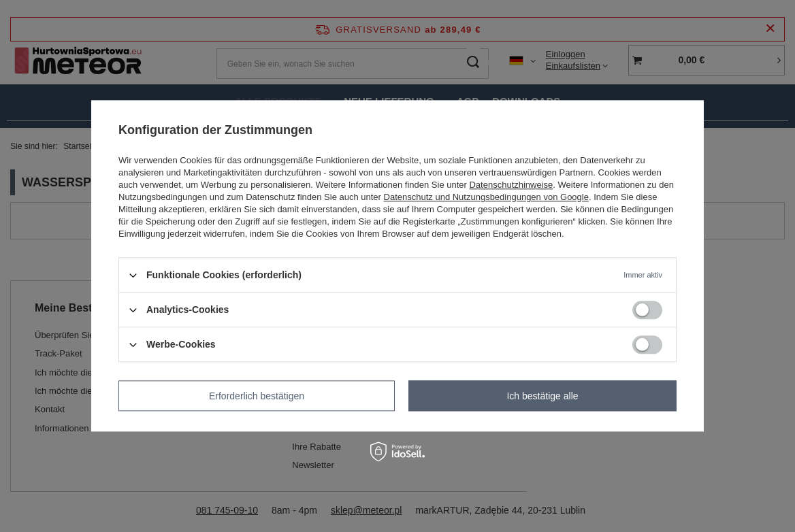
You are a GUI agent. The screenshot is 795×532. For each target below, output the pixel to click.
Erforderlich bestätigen (257, 396)
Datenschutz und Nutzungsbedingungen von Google (486, 197)
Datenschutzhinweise (511, 185)
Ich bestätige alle (542, 396)
